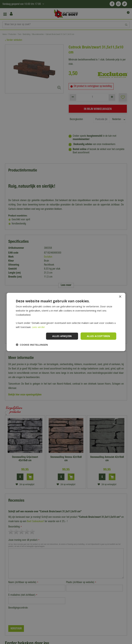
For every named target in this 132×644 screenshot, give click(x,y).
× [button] (120, 297)
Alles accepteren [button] (98, 336)
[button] (32, 345)
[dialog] (66, 322)
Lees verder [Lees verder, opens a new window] (39, 327)
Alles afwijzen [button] (61, 336)
